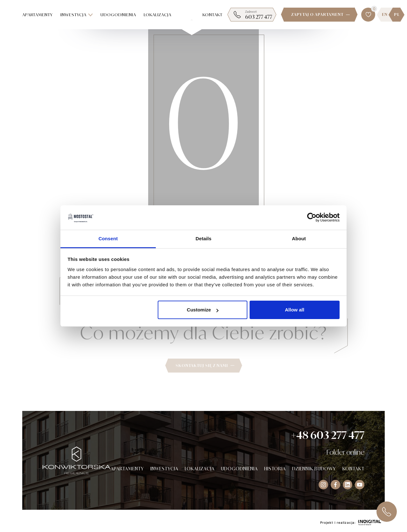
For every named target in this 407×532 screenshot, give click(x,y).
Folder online (345, 452)
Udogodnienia (118, 15)
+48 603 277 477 (328, 435)
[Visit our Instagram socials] (323, 485)
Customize (203, 310)
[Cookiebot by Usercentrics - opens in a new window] (312, 218)
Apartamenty (38, 15)
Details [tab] (203, 239)
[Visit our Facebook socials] (335, 485)
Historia (275, 469)
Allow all (295, 310)
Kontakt (213, 15)
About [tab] (299, 239)
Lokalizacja (158, 15)
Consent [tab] (108, 239)
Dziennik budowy (314, 469)
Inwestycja (77, 15)
